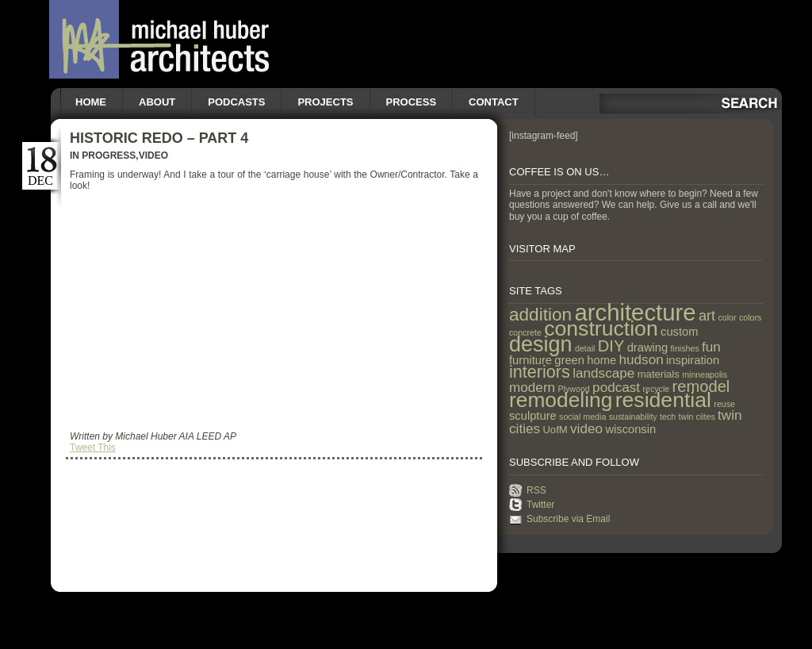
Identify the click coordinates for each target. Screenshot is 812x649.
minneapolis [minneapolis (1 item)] (705, 374)
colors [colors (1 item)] (750, 317)
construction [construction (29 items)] (601, 328)
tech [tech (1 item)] (668, 417)
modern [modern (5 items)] (532, 387)
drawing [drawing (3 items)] (648, 348)
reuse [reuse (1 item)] (724, 404)
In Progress (103, 156)
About (157, 102)
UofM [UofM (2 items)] (555, 430)
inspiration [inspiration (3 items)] (693, 360)
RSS (536, 490)
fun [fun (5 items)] (711, 347)
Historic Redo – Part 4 (159, 138)
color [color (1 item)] (727, 317)
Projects (325, 102)
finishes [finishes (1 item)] (685, 348)
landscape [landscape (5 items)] (603, 373)
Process (412, 102)
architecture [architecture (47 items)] (635, 312)
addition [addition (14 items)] (540, 315)
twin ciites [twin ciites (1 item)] (697, 417)
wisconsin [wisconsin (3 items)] (630, 429)
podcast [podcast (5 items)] (616, 387)
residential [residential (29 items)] (663, 400)
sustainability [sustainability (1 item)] (633, 417)
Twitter (540, 505)
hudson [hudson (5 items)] (642, 359)
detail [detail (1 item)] (585, 348)
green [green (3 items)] (569, 360)
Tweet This (93, 447)
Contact (494, 102)
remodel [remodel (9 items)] (701, 386)
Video (153, 156)
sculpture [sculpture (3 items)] (533, 416)
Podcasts (236, 102)
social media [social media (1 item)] (582, 417)
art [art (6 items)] (707, 316)
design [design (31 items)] (541, 344)
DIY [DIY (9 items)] (611, 346)
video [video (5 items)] (586, 428)
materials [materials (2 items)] (659, 374)
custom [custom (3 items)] (679, 332)
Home (91, 102)
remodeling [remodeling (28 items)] (561, 400)
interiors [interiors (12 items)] (540, 372)
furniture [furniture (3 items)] (530, 360)
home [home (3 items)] (601, 360)
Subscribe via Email (568, 519)
